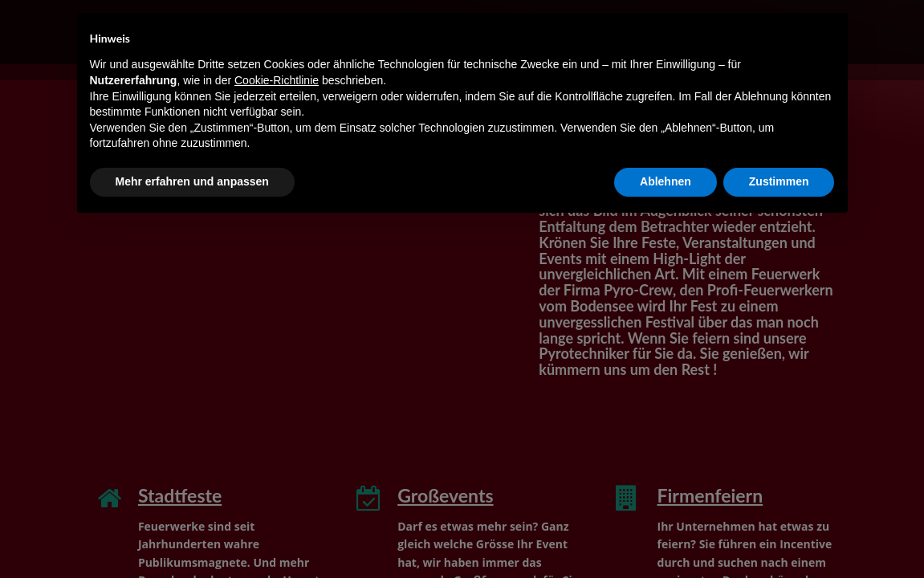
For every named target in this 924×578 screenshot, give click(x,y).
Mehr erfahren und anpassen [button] (192, 181)
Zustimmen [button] (779, 181)
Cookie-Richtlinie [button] (277, 80)
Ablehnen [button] (666, 181)
